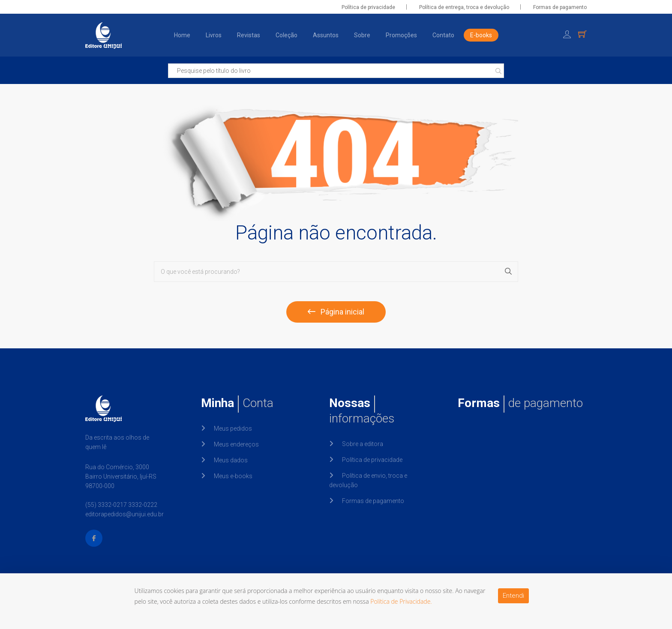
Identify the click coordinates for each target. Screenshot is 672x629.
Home (182, 35)
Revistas (249, 35)
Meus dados (231, 460)
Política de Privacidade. (401, 601)
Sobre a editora (363, 444)
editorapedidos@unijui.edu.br (124, 514)
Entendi (513, 596)
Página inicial (336, 312)
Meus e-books (233, 476)
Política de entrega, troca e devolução (464, 7)
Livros (214, 35)
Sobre (362, 35)
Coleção (286, 35)
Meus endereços (236, 444)
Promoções (401, 35)
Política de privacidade (368, 7)
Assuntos (326, 35)
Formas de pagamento (560, 7)
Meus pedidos (233, 428)
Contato (443, 35)
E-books (481, 35)
